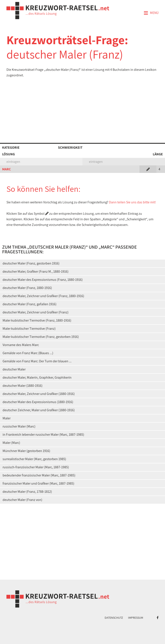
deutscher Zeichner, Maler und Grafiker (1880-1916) (39, 410)
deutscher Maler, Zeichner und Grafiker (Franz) (36, 312)
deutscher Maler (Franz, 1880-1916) (27, 288)
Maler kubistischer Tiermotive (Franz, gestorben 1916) (41, 337)
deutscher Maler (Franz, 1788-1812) (27, 492)
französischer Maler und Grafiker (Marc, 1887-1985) (38, 483)
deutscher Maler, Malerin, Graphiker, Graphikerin (37, 377)
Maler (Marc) (11, 443)
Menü (151, 13)
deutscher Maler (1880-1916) (23, 386)
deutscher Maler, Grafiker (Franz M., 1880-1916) (36, 271)
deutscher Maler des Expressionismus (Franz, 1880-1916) (43, 280)
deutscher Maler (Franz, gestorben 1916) (31, 263)
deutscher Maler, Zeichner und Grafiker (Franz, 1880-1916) (43, 296)
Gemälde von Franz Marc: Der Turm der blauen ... (37, 361)
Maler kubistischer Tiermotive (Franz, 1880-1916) (37, 320)
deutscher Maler (14, 369)
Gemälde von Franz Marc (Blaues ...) (28, 353)
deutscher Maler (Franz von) (22, 500)
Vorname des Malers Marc (21, 345)
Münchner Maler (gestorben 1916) (26, 451)
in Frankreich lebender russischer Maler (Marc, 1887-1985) (43, 435)
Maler (7, 418)
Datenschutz (114, 618)
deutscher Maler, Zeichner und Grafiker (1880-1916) (39, 394)
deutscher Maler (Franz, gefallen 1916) (30, 304)
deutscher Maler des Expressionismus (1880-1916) (38, 402)
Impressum (136, 618)
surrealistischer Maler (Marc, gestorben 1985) (34, 459)
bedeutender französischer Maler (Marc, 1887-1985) (39, 475)
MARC (6, 169)
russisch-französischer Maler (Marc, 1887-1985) (36, 467)
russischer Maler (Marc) (19, 426)
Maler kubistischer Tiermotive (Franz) (29, 329)
